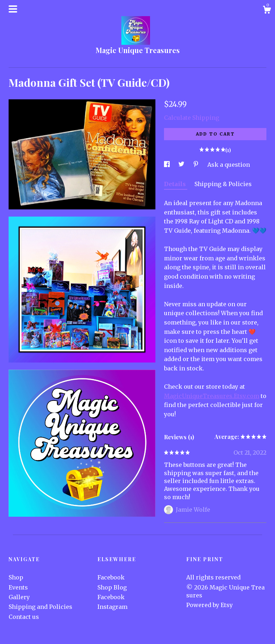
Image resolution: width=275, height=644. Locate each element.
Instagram (112, 607)
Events (18, 587)
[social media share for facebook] (168, 165)
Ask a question (229, 165)
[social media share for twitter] (182, 165)
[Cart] (267, 11)
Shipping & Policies (223, 184)
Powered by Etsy (209, 605)
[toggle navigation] (13, 9)
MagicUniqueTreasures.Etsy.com (212, 396)
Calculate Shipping (192, 118)
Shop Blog (112, 587)
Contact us (24, 617)
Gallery (19, 597)
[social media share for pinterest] (197, 165)
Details (176, 184)
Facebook (111, 577)
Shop (16, 577)
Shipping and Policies (40, 607)
